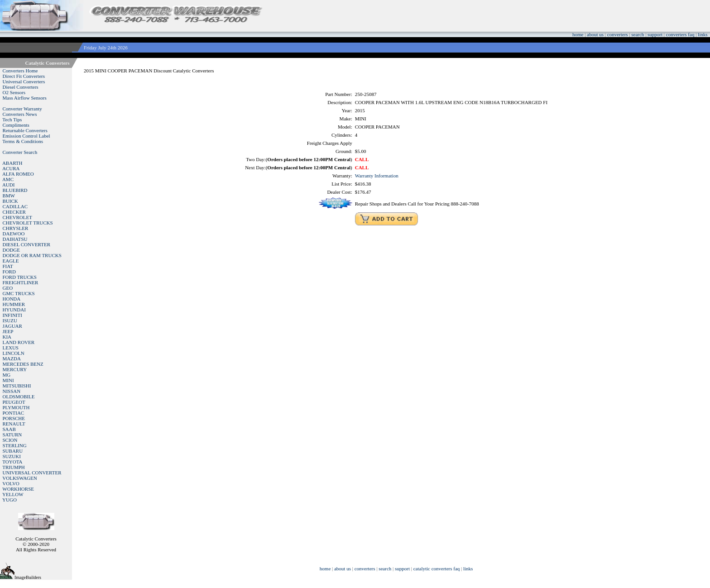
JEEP (8, 331)
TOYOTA (12, 462)
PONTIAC (14, 413)
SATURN (12, 435)
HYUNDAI (14, 310)
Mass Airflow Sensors (25, 98)
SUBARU (13, 451)
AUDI (9, 185)
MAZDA (12, 359)
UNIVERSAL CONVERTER (32, 473)
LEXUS (11, 348)
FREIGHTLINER (21, 282)
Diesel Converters (21, 87)
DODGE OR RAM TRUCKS (32, 255)
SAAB (9, 429)
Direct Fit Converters (24, 76)
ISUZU (10, 320)
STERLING (15, 445)
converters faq (680, 34)
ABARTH (12, 163)
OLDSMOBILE (19, 397)
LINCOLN (14, 353)
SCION (10, 440)
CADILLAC (15, 206)
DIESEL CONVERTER (27, 244)
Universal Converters (24, 81)
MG (7, 375)
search (638, 34)
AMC (8, 179)
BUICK (10, 201)
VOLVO (11, 483)
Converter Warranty (22, 109)
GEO (8, 288)
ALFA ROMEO (18, 174)
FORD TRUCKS (20, 277)
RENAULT (14, 424)
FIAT (8, 266)
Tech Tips (12, 120)
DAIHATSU (15, 239)
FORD (9, 272)
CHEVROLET (17, 217)
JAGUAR (12, 326)
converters (618, 34)
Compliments (16, 125)
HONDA (12, 299)
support (655, 34)
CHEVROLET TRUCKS (28, 223)
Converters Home (20, 71)
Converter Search (20, 152)
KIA (7, 337)
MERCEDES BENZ (23, 364)
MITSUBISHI (17, 386)
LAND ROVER (19, 342)
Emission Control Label (26, 136)
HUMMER (14, 304)
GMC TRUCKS (19, 293)
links (703, 34)
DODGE (12, 250)
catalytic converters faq (437, 569)
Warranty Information (377, 176)
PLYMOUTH (16, 407)
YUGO (10, 500)
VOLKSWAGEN (19, 478)
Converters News (20, 114)
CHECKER (14, 212)
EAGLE (11, 261)
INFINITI (12, 315)
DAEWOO (14, 234)
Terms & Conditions (23, 141)
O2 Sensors (14, 92)
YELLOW (13, 494)
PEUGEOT (14, 402)
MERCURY (15, 369)
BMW (9, 196)
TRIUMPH (14, 467)
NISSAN (12, 391)
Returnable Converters (25, 130)
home (578, 34)
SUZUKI (12, 456)
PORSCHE (14, 418)
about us (595, 34)
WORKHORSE (18, 489)
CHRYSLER (16, 228)
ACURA (11, 168)
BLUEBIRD (15, 190)
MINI (8, 380)
